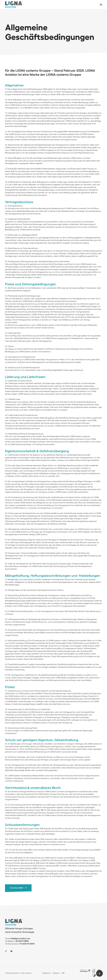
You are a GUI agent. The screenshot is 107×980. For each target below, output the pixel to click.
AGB (63, 973)
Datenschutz (47, 973)
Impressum (56, 973)
